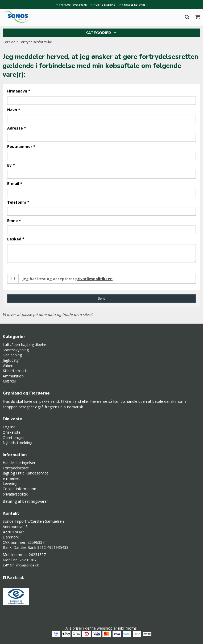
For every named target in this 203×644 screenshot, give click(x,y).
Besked (16, 239)
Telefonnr (18, 202)
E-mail (15, 184)
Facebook (15, 577)
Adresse (17, 128)
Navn (14, 110)
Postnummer (21, 146)
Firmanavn (19, 91)
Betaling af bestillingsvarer (25, 501)
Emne (14, 221)
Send (101, 299)
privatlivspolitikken (94, 279)
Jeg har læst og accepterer (67, 279)
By (11, 165)
